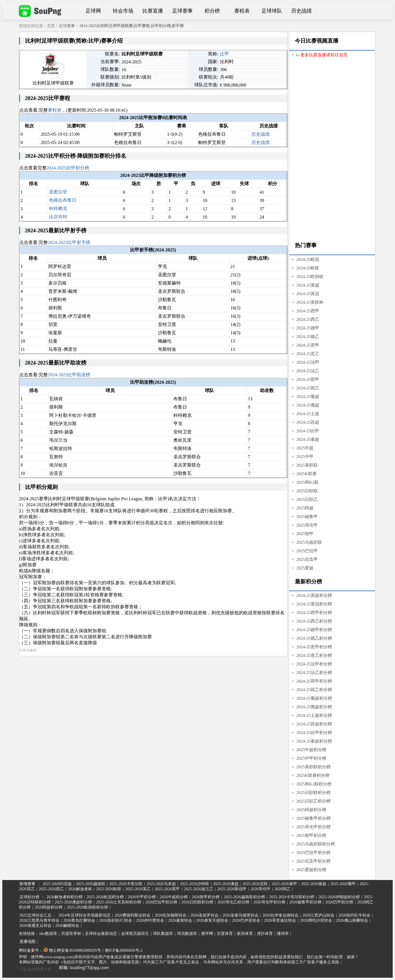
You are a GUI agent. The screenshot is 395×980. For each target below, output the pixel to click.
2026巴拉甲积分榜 (161, 902)
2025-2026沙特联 (194, 884)
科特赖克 (58, 208)
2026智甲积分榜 (206, 897)
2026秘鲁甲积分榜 (305, 902)
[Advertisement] (332, 151)
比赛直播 (153, 11)
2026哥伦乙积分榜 (233, 902)
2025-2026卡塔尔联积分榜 (292, 897)
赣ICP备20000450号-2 (124, 950)
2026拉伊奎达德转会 (281, 915)
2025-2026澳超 (226, 884)
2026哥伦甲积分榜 (269, 902)
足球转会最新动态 (101, 934)
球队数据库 (163, 934)
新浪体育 (245, 934)
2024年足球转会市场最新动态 (85, 915)
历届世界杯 (71, 934)
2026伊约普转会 (150, 920)
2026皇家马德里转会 (241, 915)
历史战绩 (301, 11)
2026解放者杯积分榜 (65, 897)
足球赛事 (182, 11)
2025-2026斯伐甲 (232, 889)
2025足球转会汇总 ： (38, 915)
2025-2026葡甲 (343, 884)
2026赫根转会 (67, 926)
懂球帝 (283, 934)
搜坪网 (207, 934)
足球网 (93, 11)
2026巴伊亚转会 (246, 920)
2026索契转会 (180, 920)
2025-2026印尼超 (57, 884)
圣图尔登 (58, 192)
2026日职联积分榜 (197, 902)
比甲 (225, 54)
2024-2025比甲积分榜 (68, 168)
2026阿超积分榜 (49, 907)
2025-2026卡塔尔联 (126, 884)
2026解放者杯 (80, 889)
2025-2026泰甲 (284, 884)
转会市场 (123, 11)
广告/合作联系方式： (66, 969)
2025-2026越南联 (91, 884)
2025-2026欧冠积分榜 (105, 897)
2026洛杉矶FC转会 (116, 920)
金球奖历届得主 (135, 934)
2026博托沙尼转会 (316, 920)
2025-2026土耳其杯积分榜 (119, 902)
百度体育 (225, 934)
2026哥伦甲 (261, 889)
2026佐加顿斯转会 (170, 915)
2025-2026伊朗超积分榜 (339, 897)
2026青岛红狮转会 (79, 920)
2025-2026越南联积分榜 (244, 897)
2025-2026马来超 (161, 884)
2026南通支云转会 (35, 926)
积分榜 (212, 11)
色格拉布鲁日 (63, 200)
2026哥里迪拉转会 (280, 920)
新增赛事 (27, 884)
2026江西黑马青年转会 (39, 920)
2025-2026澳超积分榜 (73, 902)
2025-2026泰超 (314, 884)
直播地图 (27, 942)
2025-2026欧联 (109, 889)
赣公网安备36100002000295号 (72, 950)
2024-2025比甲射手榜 (69, 242)
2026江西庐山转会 (318, 915)
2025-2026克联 (255, 884)
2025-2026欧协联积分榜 (87, 907)
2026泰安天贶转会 (212, 920)
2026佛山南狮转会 (352, 920)
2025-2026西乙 (51, 889)
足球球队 (272, 11)
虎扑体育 (265, 934)
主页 (51, 26)
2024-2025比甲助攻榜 (69, 375)
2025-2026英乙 (138, 889)
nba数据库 (48, 934)
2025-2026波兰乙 (199, 889)
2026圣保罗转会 (205, 915)
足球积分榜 (29, 897)
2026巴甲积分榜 (339, 902)
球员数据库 (187, 934)
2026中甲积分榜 (142, 897)
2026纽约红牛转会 (354, 915)
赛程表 (242, 11)
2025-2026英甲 (167, 889)
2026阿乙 (283, 889)
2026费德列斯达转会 (132, 915)
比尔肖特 (58, 217)
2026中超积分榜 (174, 897)
